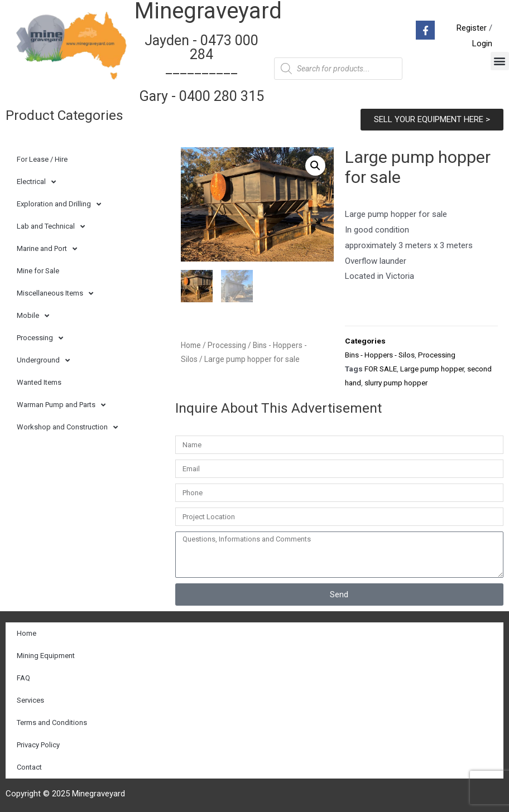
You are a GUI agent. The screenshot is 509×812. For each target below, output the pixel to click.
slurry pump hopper (396, 383)
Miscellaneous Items (55, 294)
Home (191, 345)
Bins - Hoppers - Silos (380, 355)
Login (482, 43)
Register (472, 28)
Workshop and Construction (67, 427)
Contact (29, 767)
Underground (43, 361)
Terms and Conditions (52, 722)
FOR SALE (381, 369)
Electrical (36, 182)
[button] (500, 61)
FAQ (23, 678)
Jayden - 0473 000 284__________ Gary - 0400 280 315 (202, 68)
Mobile (33, 316)
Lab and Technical (51, 227)
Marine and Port (47, 249)
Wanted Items (39, 382)
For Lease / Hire (42, 159)
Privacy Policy (38, 745)
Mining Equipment (46, 656)
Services (30, 700)
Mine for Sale (38, 271)
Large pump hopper (432, 369)
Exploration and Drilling (59, 204)
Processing (40, 338)
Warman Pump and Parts (61, 405)
